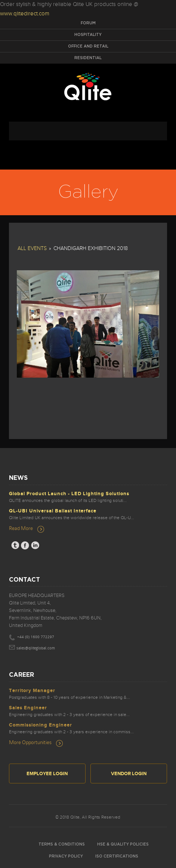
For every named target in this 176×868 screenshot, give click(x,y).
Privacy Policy (66, 856)
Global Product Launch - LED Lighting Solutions (69, 494)
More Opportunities (30, 742)
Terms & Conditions (62, 844)
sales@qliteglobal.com (36, 648)
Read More (21, 528)
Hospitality (88, 35)
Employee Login (47, 774)
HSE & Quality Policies (123, 844)
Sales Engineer (28, 708)
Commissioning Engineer (41, 725)
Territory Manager (32, 691)
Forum (88, 23)
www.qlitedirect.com (25, 13)
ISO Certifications (117, 856)
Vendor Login (129, 774)
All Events (32, 248)
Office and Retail (88, 46)
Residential (88, 58)
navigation (88, 131)
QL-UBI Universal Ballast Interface (53, 511)
